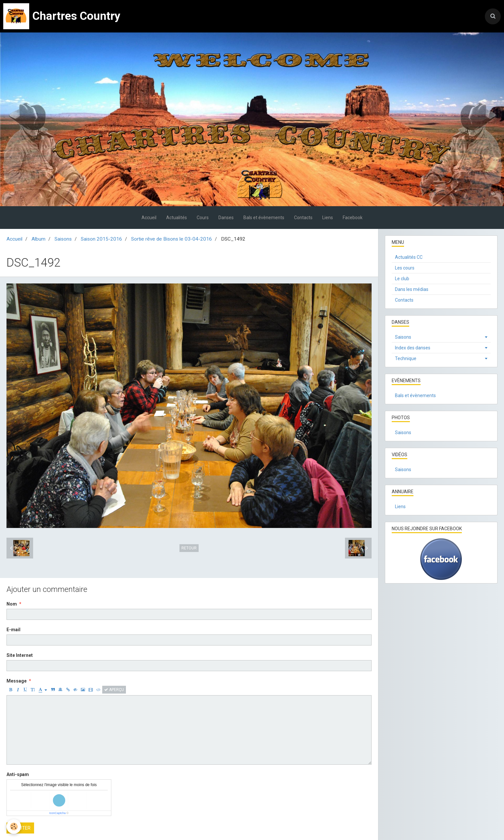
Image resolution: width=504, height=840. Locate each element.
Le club (402, 279)
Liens (328, 218)
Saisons (63, 239)
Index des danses (413, 348)
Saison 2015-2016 (101, 239)
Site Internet (20, 655)
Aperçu (114, 690)
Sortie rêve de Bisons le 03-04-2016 (172, 239)
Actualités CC (409, 257)
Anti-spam (18, 774)
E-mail (13, 630)
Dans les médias (412, 289)
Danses (226, 218)
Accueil (149, 218)
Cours (203, 218)
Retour (189, 548)
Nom (12, 604)
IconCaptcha (58, 813)
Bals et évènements (264, 218)
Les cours (405, 268)
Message (17, 681)
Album (38, 239)
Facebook (353, 218)
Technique (406, 358)
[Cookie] (14, 827)
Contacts (303, 218)
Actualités (177, 218)
